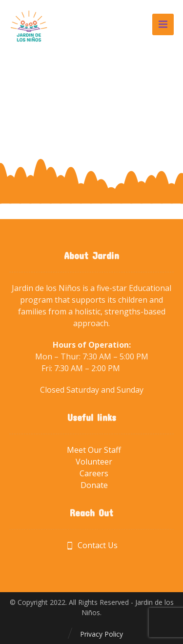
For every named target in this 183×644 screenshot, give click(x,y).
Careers (94, 473)
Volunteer (94, 462)
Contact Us (92, 545)
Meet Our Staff (94, 450)
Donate (94, 485)
